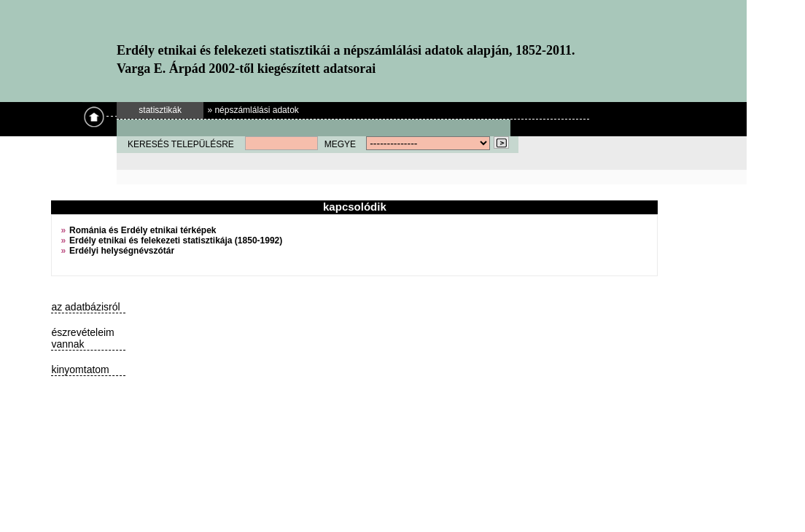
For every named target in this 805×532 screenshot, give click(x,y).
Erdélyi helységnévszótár (122, 251)
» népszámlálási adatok (253, 110)
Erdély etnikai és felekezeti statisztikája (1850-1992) (176, 240)
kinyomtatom (80, 369)
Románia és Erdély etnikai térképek (143, 230)
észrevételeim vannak (82, 338)
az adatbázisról (85, 307)
